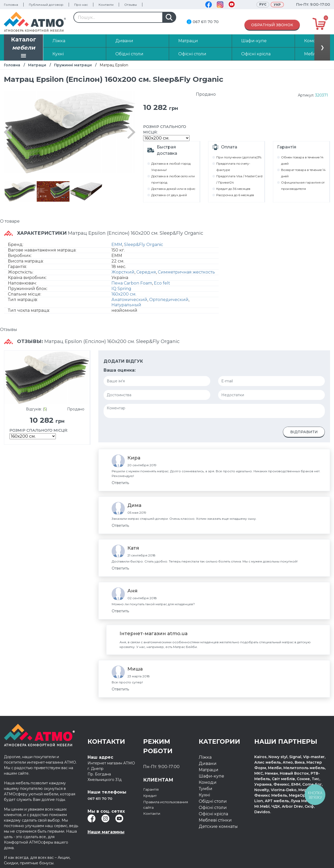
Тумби (206, 789)
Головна (11, 5)
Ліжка (205, 757)
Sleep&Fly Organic (144, 245)
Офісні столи (213, 808)
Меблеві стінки (215, 820)
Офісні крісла (213, 814)
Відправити (304, 432)
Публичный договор (46, 5)
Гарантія (152, 789)
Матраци (37, 65)
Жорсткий (123, 272)
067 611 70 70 (206, 22)
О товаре (10, 221)
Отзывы (131, 5)
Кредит (151, 795)
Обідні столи (213, 801)
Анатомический (129, 300)
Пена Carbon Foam (132, 283)
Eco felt (162, 283)
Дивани (208, 763)
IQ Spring (121, 289)
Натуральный (126, 305)
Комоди (208, 782)
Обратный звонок (272, 25)
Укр (277, 5)
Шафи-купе (211, 776)
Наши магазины (106, 832)
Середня (146, 272)
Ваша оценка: (120, 370)
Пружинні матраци (73, 65)
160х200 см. (124, 294)
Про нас (81, 5)
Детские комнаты (218, 826)
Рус (263, 4)
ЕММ (117, 245)
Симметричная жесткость (186, 272)
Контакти (106, 5)
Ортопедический (169, 300)
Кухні (204, 795)
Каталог (24, 48)
